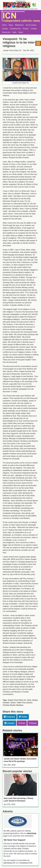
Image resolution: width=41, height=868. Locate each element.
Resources (6, 32)
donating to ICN (26, 863)
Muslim (35, 700)
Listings (5, 29)
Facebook (9, 717)
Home (4, 25)
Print (22, 723)
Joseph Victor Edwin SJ (17, 700)
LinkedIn (9, 723)
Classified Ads (15, 29)
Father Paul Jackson (25, 703)
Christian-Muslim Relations (13, 705)
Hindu (29, 700)
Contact (34, 29)
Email (33, 723)
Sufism (13, 703)
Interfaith (6, 703)
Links (14, 32)
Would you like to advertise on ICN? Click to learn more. (20, 9)
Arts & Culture (31, 25)
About (21, 32)
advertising (32, 833)
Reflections (19, 25)
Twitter (23, 717)
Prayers (26, 29)
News (11, 25)
